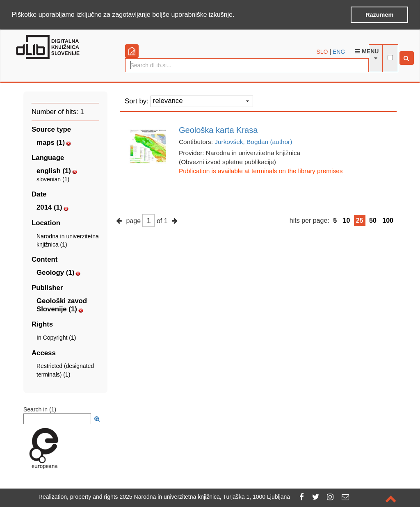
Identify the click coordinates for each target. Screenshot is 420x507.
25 (360, 220)
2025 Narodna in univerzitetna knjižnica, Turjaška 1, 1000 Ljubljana (205, 497)
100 (388, 220)
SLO (322, 51)
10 (347, 220)
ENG (339, 51)
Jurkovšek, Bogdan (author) (253, 141)
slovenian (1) (53, 179)
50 (373, 220)
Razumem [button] (379, 15)
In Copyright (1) (56, 337)
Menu (367, 50)
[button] (237, 15)
